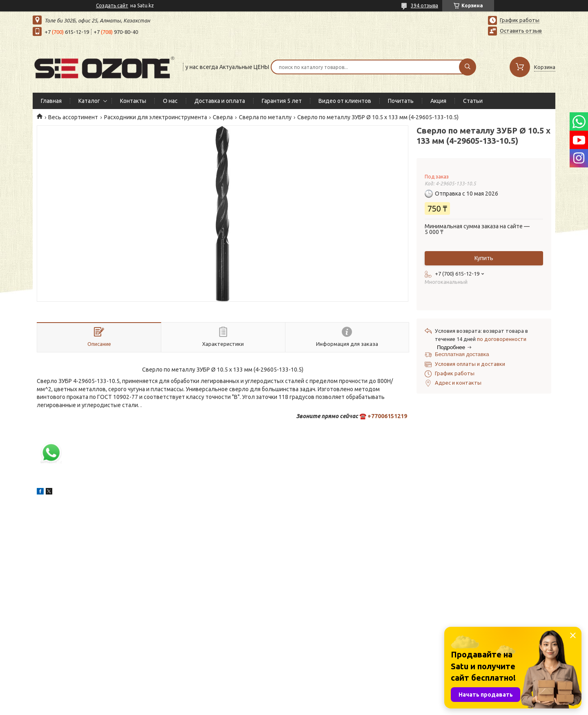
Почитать (401, 101)
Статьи (473, 101)
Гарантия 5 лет (282, 101)
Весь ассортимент (73, 117)
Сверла (223, 117)
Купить (484, 258)
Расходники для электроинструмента (156, 117)
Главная (51, 101)
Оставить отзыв (521, 31)
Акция (438, 101)
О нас (170, 101)
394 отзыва (424, 6)
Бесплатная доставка (462, 354)
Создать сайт (112, 6)
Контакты (133, 101)
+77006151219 (387, 416)
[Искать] (468, 67)
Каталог (89, 101)
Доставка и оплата (220, 101)
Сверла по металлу (265, 117)
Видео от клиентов (345, 101)
